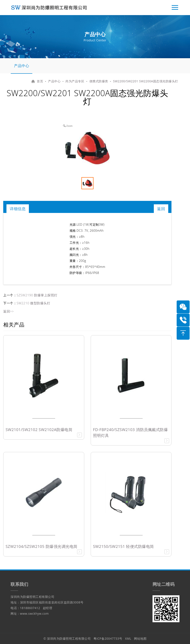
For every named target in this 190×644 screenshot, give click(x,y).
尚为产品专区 (75, 81)
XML (128, 639)
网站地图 (140, 639)
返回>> (9, 311)
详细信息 (18, 209)
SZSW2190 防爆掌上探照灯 (37, 295)
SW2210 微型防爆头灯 (33, 303)
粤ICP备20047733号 (108, 639)
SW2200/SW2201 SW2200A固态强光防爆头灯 (146, 81)
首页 (40, 81)
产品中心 (22, 66)
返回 (161, 209)
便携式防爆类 (99, 81)
